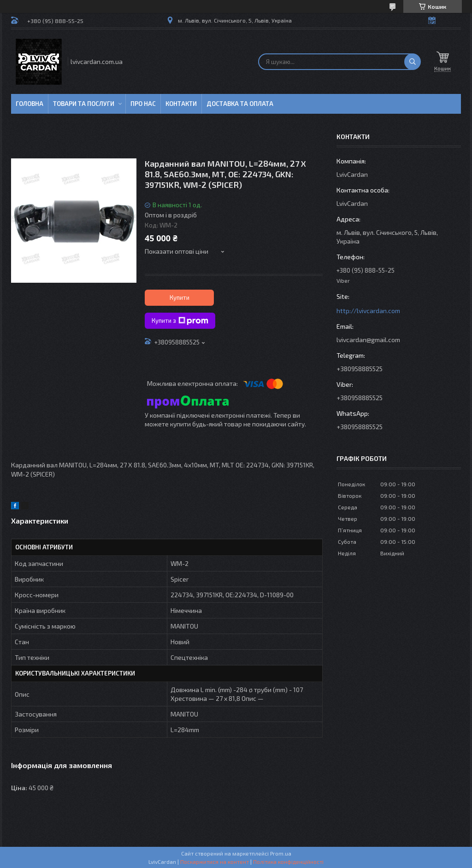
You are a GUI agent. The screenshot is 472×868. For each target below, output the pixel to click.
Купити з (180, 321)
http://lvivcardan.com (368, 311)
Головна (29, 104)
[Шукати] (413, 62)
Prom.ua (281, 853)
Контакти (181, 104)
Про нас (143, 104)
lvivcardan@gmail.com (368, 340)
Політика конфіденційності (288, 862)
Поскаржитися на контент (215, 862)
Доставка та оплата (240, 104)
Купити (180, 297)
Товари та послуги (84, 104)
